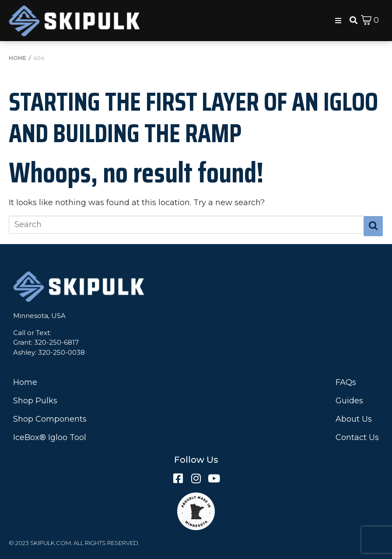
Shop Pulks (35, 401)
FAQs (346, 382)
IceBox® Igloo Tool (50, 437)
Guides (349, 401)
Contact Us (357, 437)
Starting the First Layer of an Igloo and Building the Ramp (193, 117)
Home (25, 382)
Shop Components (50, 419)
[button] (338, 21)
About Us (354, 419)
